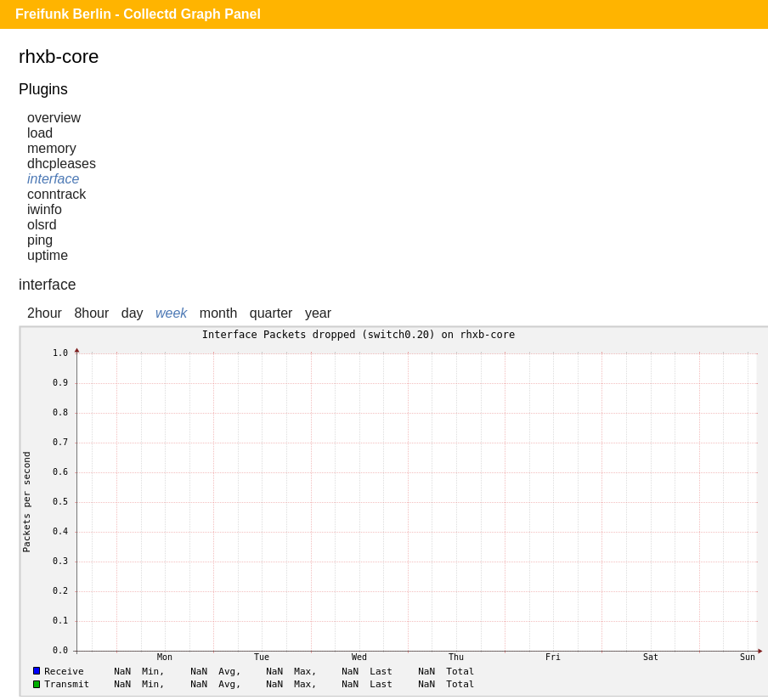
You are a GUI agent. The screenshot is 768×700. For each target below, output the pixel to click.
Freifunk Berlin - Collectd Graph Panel (138, 14)
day (133, 313)
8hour (91, 313)
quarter (271, 313)
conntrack (56, 194)
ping (40, 240)
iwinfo (45, 209)
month (218, 313)
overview (54, 118)
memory (52, 148)
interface (53, 179)
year (318, 313)
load (40, 133)
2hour (45, 313)
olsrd (42, 225)
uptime (48, 255)
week (171, 313)
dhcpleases (62, 164)
